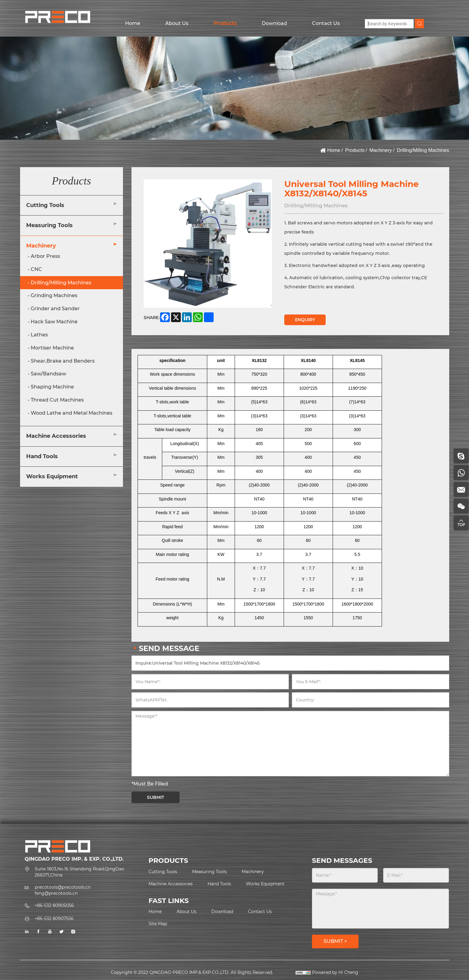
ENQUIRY (305, 320)
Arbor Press (45, 256)
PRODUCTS (168, 861)
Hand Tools (42, 456)
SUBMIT (156, 797)
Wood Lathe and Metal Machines (72, 413)
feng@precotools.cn (56, 893)
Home (133, 23)
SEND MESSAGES (342, 861)
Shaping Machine (52, 387)
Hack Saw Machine (54, 322)
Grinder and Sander (55, 309)
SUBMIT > (335, 941)
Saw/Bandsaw (48, 374)
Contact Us (326, 23)
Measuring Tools (49, 225)
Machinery (381, 150)
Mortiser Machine (52, 348)
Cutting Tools (45, 205)
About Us (177, 23)
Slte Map (158, 924)
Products (225, 23)
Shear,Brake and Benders (63, 361)
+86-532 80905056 (54, 905)
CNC (36, 269)
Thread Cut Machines (57, 400)
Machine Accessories (56, 436)
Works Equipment (52, 476)
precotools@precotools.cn (63, 887)
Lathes (39, 335)
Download (274, 23)
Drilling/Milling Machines (423, 150)
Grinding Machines (54, 295)
